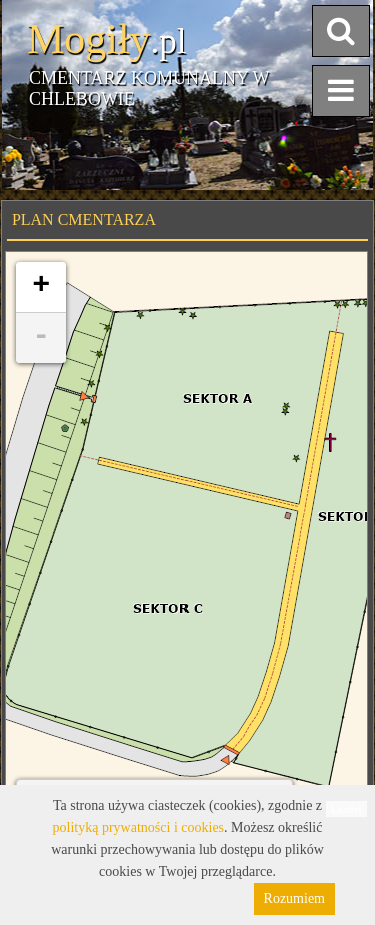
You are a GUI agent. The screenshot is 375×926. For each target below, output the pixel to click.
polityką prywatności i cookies (138, 827)
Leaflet (346, 809)
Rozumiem (294, 898)
